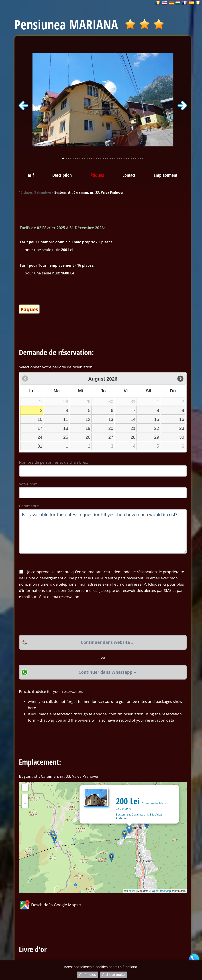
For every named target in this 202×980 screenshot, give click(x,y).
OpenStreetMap (161, 891)
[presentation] (53, 617)
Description (62, 175)
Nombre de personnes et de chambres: (53, 462)
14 (133, 419)
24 (40, 437)
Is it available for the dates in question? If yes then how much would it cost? (103, 531)
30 (182, 437)
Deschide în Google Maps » (50, 905)
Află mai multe (113, 975)
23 (182, 428)
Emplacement (165, 175)
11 (66, 419)
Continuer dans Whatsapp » (107, 672)
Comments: (29, 506)
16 (182, 419)
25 (66, 437)
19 (88, 428)
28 (133, 437)
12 (88, 419)
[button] (129, 829)
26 (88, 437)
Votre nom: (29, 484)
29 (157, 437)
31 (40, 446)
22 (157, 428)
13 (111, 419)
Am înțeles (88, 975)
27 (111, 437)
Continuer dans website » (107, 642)
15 (157, 419)
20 (111, 428)
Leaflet (130, 891)
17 (40, 428)
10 (40, 419)
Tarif (30, 175)
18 (66, 428)
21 (133, 428)
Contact (129, 175)
